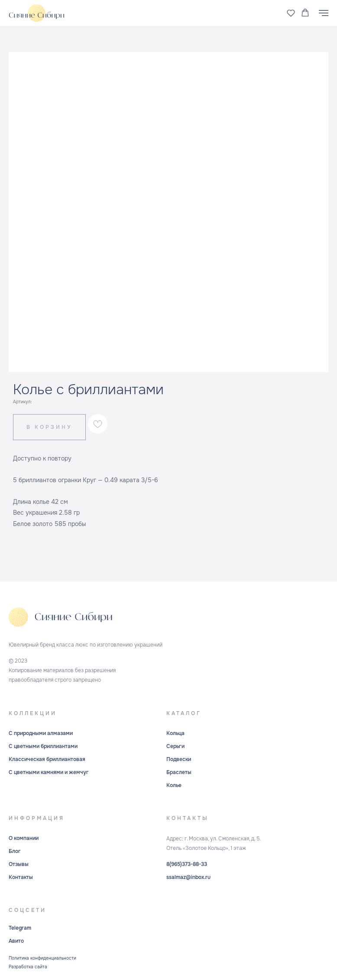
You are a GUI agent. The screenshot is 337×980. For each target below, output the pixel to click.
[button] (291, 13)
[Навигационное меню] (324, 13)
